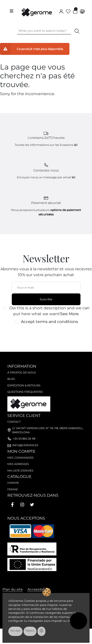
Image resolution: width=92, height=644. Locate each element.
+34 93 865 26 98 (24, 439)
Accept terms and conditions (49, 322)
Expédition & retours (24, 385)
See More (70, 314)
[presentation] (44, 336)
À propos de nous (22, 372)
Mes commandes (20, 458)
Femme (13, 489)
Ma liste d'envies (20, 471)
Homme (13, 483)
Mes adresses (18, 464)
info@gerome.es (25, 445)
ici (76, 145)
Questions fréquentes (25, 392)
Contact (14, 422)
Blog (11, 379)
